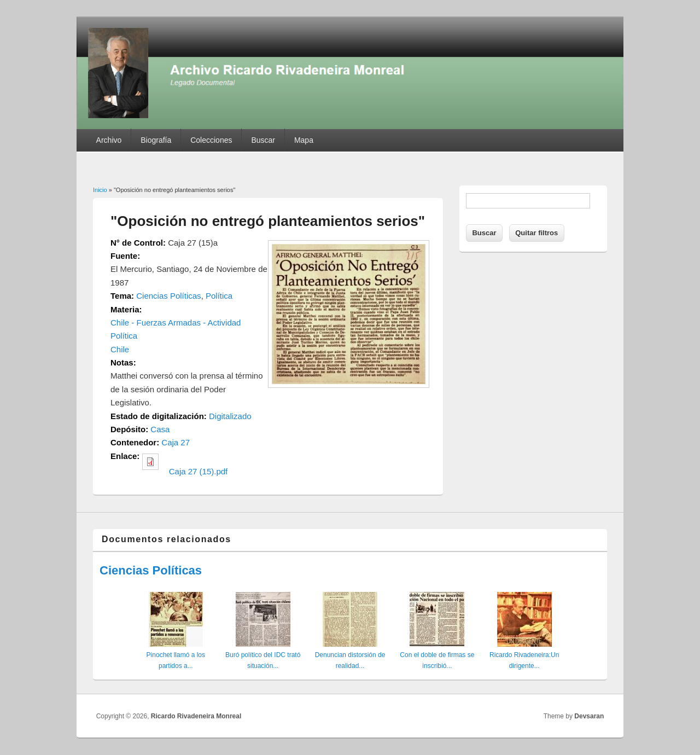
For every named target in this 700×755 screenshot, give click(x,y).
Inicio (100, 190)
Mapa (304, 140)
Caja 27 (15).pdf (199, 471)
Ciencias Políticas (168, 296)
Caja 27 (176, 442)
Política (219, 296)
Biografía (156, 140)
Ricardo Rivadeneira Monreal (196, 716)
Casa (160, 429)
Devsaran (589, 716)
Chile (120, 349)
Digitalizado (230, 416)
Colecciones (211, 140)
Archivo (109, 140)
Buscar (263, 140)
